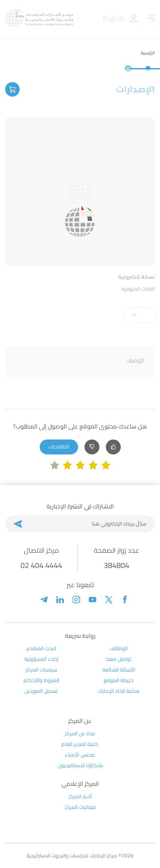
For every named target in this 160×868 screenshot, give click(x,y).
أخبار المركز (80, 797)
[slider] (80, 465)
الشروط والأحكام (41, 680)
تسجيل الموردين (41, 691)
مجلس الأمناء (80, 755)
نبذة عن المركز (80, 734)
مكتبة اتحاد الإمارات (119, 691)
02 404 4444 (41, 565)
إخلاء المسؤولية (41, 659)
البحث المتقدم (41, 648)
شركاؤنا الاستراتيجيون (80, 765)
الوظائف (119, 648)
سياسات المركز (41, 670)
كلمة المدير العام (80, 744)
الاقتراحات (59, 447)
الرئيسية (148, 53)
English (113, 18)
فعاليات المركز (80, 807)
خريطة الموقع (119, 680)
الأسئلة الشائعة (119, 670)
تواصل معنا (119, 659)
